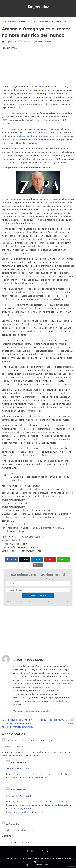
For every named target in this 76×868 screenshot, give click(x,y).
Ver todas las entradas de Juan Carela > (32, 711)
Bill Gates (40, 93)
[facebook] (27, 852)
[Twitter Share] (25, 559)
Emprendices (46, 865)
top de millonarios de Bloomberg (26, 136)
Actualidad (12, 22)
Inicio (4, 22)
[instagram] (42, 852)
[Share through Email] (38, 565)
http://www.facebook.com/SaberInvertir (25, 812)
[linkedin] (47, 852)
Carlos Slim (30, 93)
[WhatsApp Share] (64, 559)
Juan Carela (25, 42)
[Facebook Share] (12, 559)
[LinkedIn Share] (37, 559)
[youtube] (37, 852)
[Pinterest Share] (50, 559)
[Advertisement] (38, 67)
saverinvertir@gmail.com (60, 805)
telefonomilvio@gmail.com (19, 809)
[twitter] (32, 852)
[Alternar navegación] (38, 14)
